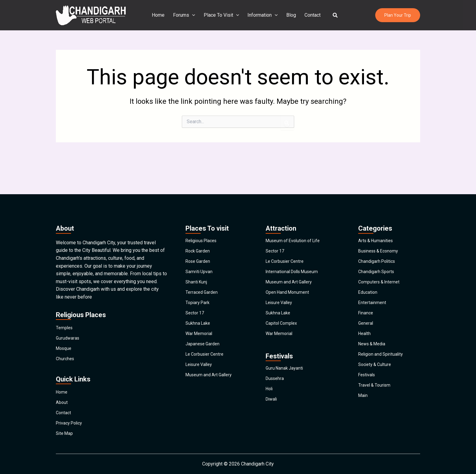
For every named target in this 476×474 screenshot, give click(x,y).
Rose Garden (199, 237)
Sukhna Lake (199, 321)
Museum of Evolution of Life (296, 210)
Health (365, 335)
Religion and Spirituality (383, 363)
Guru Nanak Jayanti (286, 374)
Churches (66, 339)
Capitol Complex (283, 321)
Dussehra (276, 388)
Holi (270, 402)
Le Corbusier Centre (207, 363)
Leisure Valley (201, 377)
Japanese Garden (204, 349)
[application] (195, 15)
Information (263, 15)
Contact (310, 15)
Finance (366, 307)
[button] (332, 15)
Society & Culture (376, 377)
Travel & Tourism (376, 405)
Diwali (272, 416)
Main (363, 419)
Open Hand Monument (289, 279)
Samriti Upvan (200, 251)
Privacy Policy (71, 418)
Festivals (368, 391)
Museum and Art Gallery (211, 391)
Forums (187, 15)
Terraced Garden (203, 279)
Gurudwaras (68, 311)
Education (369, 279)
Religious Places (204, 210)
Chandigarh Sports (378, 251)
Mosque (65, 325)
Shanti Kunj (197, 265)
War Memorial (200, 335)
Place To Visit (223, 15)
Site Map (65, 432)
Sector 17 (196, 307)
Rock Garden (199, 223)
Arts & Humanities (377, 210)
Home (162, 15)
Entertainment (373, 293)
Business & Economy (381, 223)
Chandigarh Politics (379, 237)
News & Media (374, 349)
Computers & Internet (381, 265)
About (62, 390)
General (366, 321)
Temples (65, 297)
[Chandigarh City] (91, 15)
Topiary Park (199, 293)
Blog (290, 15)
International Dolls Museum (295, 251)
